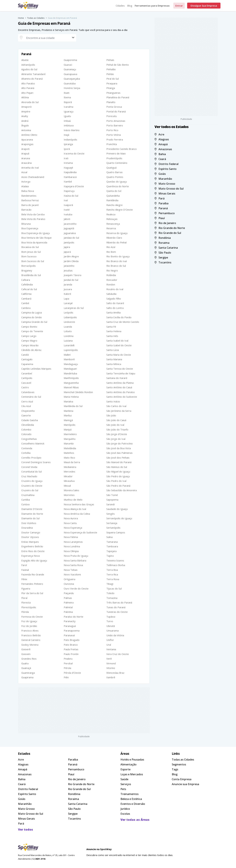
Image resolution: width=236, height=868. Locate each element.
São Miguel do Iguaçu (118, 472)
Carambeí (27, 373)
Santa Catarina (166, 248)
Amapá (161, 144)
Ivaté (67, 210)
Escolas (125, 814)
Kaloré (67, 294)
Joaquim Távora (73, 275)
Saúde (124, 779)
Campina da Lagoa (32, 312)
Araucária (26, 163)
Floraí (24, 598)
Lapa (66, 299)
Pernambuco (165, 213)
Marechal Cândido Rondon (78, 392)
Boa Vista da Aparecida (34, 242)
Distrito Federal (167, 164)
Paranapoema (72, 631)
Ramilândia (112, 200)
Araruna (26, 158)
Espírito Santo (166, 169)
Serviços (126, 784)
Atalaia (25, 186)
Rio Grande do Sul (168, 233)
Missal (67, 486)
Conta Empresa (182, 779)
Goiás (160, 174)
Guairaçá (26, 668)
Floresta (26, 602)
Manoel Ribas (71, 387)
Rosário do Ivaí (115, 289)
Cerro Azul (27, 401)
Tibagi (110, 584)
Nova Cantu (70, 523)
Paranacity (70, 621)
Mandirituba (70, 373)
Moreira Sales (71, 490)
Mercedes (69, 472)
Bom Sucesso (29, 256)
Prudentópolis (114, 158)
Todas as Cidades (36, 18)
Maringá (68, 420)
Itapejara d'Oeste (74, 186)
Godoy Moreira (30, 645)
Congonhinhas (29, 439)
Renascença (113, 224)
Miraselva (69, 481)
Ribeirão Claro (114, 238)
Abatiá (25, 60)
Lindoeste (69, 322)
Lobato (68, 331)
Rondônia (163, 238)
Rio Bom (111, 252)
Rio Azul (111, 247)
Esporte (125, 769)
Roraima (162, 243)
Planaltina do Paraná (118, 97)
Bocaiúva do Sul (30, 247)
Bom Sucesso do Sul (33, 261)
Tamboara (112, 546)
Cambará (26, 299)
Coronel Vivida (29, 467)
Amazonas (163, 149)
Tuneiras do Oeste (117, 612)
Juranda (68, 284)
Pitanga (111, 88)
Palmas (68, 598)
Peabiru (68, 659)
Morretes (69, 495)
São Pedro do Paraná (118, 486)
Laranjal (68, 303)
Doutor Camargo (31, 532)
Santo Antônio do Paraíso (121, 392)
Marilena (69, 411)
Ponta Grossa (114, 107)
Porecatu (112, 116)
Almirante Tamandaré (33, 74)
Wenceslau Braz (115, 673)
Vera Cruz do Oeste (118, 654)
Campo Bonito (29, 327)
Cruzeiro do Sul (30, 490)
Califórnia (26, 294)
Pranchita (112, 144)
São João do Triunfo (117, 429)
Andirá (25, 121)
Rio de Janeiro (165, 223)
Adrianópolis (28, 65)
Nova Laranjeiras (73, 542)
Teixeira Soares (115, 560)
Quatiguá (111, 168)
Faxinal (25, 570)
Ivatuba (68, 214)
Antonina (26, 130)
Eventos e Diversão (133, 804)
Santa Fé (111, 327)
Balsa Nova (28, 191)
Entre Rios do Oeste (33, 551)
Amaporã (26, 107)
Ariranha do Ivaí (30, 168)
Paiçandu (69, 593)
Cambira (26, 308)
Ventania (111, 649)
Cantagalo (27, 359)
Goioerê (26, 649)
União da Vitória (115, 635)
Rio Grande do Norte (170, 228)
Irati (66, 158)
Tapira (110, 556)
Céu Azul (26, 406)
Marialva (68, 401)
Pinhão (110, 74)
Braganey (27, 270)
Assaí (24, 172)
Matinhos (69, 453)
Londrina (69, 336)
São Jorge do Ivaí (116, 439)
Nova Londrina (72, 546)
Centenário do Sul (31, 397)
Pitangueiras (113, 93)
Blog (130, 6)
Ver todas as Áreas (135, 820)
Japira (67, 247)
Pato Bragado (72, 640)
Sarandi (110, 504)
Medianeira (70, 467)
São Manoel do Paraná (119, 462)
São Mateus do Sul (117, 467)
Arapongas (27, 144)
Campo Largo (29, 336)
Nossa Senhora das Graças (79, 504)
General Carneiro (31, 640)
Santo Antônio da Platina (120, 383)
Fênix (24, 579)
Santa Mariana (114, 359)
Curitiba (26, 500)
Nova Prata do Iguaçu (76, 556)
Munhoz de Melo (73, 500)
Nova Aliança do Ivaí (75, 509)
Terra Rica (112, 574)
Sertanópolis (113, 528)
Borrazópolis (29, 266)
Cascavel (26, 383)
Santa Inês (112, 336)
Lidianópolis (70, 317)
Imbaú (67, 121)
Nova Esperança (73, 528)
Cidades (120, 6)
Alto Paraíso (28, 83)
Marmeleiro (70, 434)
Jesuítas (68, 270)
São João (111, 415)
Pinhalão (111, 69)
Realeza (111, 214)
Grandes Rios (29, 659)
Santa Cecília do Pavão (119, 317)
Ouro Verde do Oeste (76, 589)
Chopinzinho (28, 411)
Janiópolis (69, 242)
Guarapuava (70, 74)
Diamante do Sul (30, 518)
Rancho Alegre (114, 205)
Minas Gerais (165, 193)
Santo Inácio (113, 401)
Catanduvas (28, 392)
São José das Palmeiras (119, 453)
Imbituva (69, 125)
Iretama (68, 163)
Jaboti (67, 219)
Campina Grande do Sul (34, 322)
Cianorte (26, 415)
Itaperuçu (69, 191)
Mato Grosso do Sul (169, 188)
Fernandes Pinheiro (32, 584)
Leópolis (69, 312)
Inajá (66, 135)
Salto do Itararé (115, 303)
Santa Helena (114, 331)
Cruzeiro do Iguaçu (32, 481)
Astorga (26, 182)
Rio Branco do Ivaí (117, 261)
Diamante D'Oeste (32, 509)
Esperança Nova (30, 556)
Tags (175, 769)
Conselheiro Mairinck (33, 443)
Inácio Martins (72, 130)
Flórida (25, 612)
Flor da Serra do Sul (32, 593)
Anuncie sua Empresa (185, 784)
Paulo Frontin (71, 654)
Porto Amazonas (116, 121)
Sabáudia (111, 294)
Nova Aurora (71, 518)
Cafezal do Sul (29, 289)
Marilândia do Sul (73, 406)
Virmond (111, 663)
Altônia (25, 97)
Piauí (160, 218)
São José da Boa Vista (119, 448)
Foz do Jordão (29, 626)
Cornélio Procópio (31, 458)
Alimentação (128, 764)
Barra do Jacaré (30, 205)
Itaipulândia (70, 172)
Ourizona (69, 584)
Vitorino (111, 668)
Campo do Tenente (32, 331)
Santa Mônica (114, 364)
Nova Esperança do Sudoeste (80, 532)
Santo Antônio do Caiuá (119, 387)
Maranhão (163, 179)
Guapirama (27, 677)
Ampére (26, 111)
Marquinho (70, 439)
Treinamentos (129, 794)
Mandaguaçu (71, 364)
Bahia (160, 154)
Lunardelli (69, 345)
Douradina (27, 528)
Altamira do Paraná (32, 79)
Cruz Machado (29, 476)
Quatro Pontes (115, 177)
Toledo (110, 593)
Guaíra (25, 663)
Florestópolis (29, 607)
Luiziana (68, 341)
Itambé (68, 182)
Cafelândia (27, 284)
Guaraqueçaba (72, 79)
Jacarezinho (70, 224)
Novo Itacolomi (72, 574)
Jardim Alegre (71, 256)
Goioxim (26, 654)
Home (21, 18)
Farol (24, 565)
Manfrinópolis (71, 378)
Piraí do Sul (113, 79)
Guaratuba (70, 83)
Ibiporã (68, 102)
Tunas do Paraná (116, 607)
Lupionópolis (71, 350)
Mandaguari (70, 369)
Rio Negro (112, 270)
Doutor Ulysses (30, 537)
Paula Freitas (71, 649)
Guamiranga (28, 673)
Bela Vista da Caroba (33, 214)
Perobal (68, 663)
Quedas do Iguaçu (117, 182)
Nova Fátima (71, 537)
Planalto (111, 102)
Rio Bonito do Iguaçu (118, 256)
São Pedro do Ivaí (116, 481)
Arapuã (25, 153)
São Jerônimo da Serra (119, 411)
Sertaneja (112, 523)
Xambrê (111, 677)
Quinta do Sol (114, 191)
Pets (123, 789)
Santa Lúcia (113, 350)
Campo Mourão (30, 345)
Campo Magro (29, 341)
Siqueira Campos (116, 532)
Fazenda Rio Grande (33, 574)
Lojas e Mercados (132, 774)
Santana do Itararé (117, 378)
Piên (66, 677)
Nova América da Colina (77, 514)
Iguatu (67, 116)
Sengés (111, 514)
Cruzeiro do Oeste (32, 486)
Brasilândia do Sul (31, 275)
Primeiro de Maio (116, 153)
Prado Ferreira (115, 139)
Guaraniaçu (70, 69)
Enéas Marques (30, 542)
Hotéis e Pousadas (132, 759)
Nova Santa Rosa (73, 565)
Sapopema (112, 500)
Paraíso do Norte (74, 617)
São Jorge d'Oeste (117, 434)
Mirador (68, 476)
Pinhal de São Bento (118, 65)
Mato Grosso (165, 184)
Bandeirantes (29, 196)
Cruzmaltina (28, 495)
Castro (25, 387)
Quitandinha (113, 196)
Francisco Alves (30, 631)
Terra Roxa (113, 579)
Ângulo (25, 125)
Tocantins (163, 262)
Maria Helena (71, 397)
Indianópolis (70, 139)
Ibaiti (67, 93)
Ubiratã (111, 626)
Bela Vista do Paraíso (33, 219)
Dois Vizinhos (29, 523)
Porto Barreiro (115, 125)
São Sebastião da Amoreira (122, 490)
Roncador (112, 280)
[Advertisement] (84, 710)
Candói (25, 355)
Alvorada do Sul (30, 102)
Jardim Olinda (71, 261)
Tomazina (112, 598)
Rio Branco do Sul (116, 266)
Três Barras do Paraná (119, 602)
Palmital (68, 607)
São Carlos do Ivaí (116, 406)
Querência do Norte (118, 186)
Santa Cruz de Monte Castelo (123, 322)
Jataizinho (69, 266)
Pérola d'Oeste (72, 673)
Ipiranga (68, 144)
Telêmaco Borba (116, 565)
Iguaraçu (69, 111)
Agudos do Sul (29, 69)
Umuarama (113, 631)
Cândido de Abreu (31, 350)
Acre (159, 134)
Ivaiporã (68, 205)
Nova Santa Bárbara (75, 560)
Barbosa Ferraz (30, 200)
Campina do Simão (32, 317)
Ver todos (25, 829)
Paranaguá (70, 626)
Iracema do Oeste (74, 153)
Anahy (25, 116)
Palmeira (69, 602)
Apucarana (27, 139)
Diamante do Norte (32, 514)
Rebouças (112, 219)
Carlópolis (27, 378)
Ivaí (66, 200)
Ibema (67, 97)
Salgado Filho (114, 299)
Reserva (111, 228)
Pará (160, 198)
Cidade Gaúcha (30, 420)
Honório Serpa (72, 88)
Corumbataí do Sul (31, 472)
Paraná (161, 208)
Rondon (111, 284)
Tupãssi (111, 617)
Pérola (67, 668)
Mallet (67, 355)
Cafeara (26, 280)
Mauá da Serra (72, 462)
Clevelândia (28, 425)
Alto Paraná (28, 88)
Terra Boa (112, 570)
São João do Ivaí (115, 425)
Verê (109, 659)
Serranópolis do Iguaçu (119, 518)
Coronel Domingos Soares (36, 462)
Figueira (26, 589)
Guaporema (70, 60)
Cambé (25, 303)
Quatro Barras (114, 172)
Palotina (68, 612)
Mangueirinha (71, 383)
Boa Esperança (30, 228)
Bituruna (26, 224)
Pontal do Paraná (116, 111)
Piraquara (112, 83)
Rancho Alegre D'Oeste (120, 210)
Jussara (68, 289)
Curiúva (25, 504)
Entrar (179, 6)
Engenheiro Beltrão (32, 546)
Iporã (67, 149)
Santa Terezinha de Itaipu (121, 373)
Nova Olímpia (71, 551)
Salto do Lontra (115, 308)
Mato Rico (69, 458)
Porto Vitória (114, 135)
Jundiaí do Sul (71, 280)
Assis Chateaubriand (33, 177)
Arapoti (25, 149)
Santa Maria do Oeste (119, 355)
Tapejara (111, 551)
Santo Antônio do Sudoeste (122, 397)
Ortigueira (69, 579)
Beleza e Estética (131, 799)
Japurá (67, 252)
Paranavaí (69, 635)
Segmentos (179, 764)
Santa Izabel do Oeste (119, 345)
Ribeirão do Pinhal (116, 242)
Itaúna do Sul (71, 196)
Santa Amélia (113, 312)
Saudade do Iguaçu (117, 509)
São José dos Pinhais (118, 458)
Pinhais (110, 60)
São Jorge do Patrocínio (120, 443)
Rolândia (111, 275)
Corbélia (26, 453)
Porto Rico (112, 130)
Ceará (160, 159)
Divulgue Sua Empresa (204, 6)
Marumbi (69, 443)
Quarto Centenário (117, 163)
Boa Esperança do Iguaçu (36, 233)
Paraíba (162, 203)
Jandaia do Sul (71, 238)
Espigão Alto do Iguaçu (34, 560)
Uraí (109, 645)
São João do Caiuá (116, 420)
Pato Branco (71, 645)
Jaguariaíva (70, 233)
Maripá (68, 429)
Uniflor (110, 640)
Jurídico (125, 809)
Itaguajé (68, 168)
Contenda (27, 448)
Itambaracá (70, 177)
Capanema (27, 364)
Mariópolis (70, 425)
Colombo (26, 429)
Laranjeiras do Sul (74, 308)
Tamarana (112, 542)
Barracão (26, 210)
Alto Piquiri (27, 93)
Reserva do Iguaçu (117, 233)
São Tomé (112, 495)
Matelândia (70, 448)
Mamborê (69, 359)
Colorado (26, 434)
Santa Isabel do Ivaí (117, 341)
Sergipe (161, 257)
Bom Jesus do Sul (31, 252)
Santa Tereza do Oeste (120, 369)
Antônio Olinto (29, 135)
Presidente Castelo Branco (122, 149)
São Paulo (163, 252)
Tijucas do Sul (114, 589)
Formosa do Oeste (32, 617)
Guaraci (68, 65)
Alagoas (162, 139)
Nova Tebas (71, 570)
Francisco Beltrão (31, 635)
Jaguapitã (69, 228)
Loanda (68, 327)
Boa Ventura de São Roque (36, 238)
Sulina (109, 537)
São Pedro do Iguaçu (118, 476)
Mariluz (68, 415)
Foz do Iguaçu (29, 621)
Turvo (110, 621)
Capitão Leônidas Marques (36, 369)
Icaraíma (69, 107)
